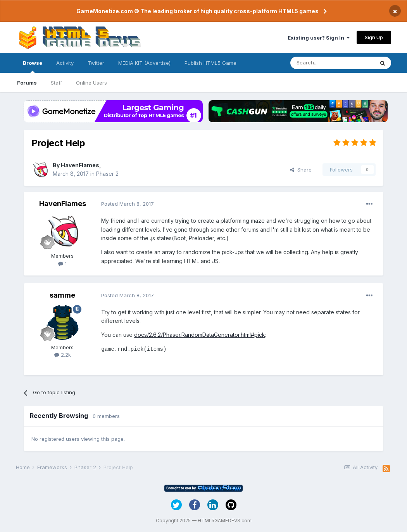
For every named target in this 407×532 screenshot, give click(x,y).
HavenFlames (80, 165)
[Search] (332, 63)
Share (301, 170)
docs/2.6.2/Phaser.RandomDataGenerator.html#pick (200, 335)
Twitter (96, 63)
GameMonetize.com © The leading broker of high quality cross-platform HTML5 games (197, 11)
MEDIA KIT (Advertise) (144, 63)
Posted (128, 204)
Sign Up (374, 37)
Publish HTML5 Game (210, 63)
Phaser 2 (107, 174)
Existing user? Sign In (319, 38)
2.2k (63, 355)
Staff (56, 83)
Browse (33, 66)
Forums (27, 83)
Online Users (91, 83)
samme (62, 295)
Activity (65, 63)
